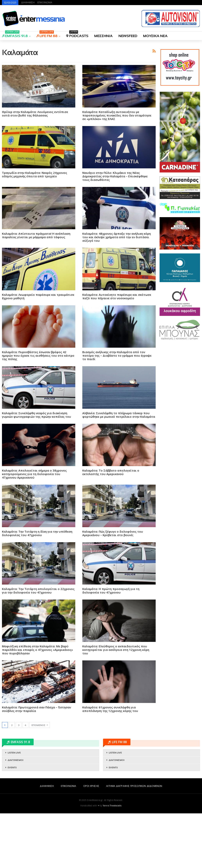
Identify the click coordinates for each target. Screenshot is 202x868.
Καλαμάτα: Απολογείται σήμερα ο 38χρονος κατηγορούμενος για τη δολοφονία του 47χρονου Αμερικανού (34, 529)
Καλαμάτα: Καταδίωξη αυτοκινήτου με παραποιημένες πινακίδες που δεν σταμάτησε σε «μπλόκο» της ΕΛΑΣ (117, 170)
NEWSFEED (128, 36)
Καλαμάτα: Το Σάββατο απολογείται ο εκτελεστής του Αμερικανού (111, 527)
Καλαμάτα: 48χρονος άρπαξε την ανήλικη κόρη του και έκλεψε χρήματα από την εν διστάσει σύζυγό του (117, 292)
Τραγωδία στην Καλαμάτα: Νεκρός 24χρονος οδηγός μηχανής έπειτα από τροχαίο (35, 229)
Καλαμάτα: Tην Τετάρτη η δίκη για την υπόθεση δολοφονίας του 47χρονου (37, 588)
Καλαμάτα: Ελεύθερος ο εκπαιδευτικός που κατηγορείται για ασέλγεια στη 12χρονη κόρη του (116, 704)
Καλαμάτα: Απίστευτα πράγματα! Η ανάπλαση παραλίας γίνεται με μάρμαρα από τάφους (36, 290)
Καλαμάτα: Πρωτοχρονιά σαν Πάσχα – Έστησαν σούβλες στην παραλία (36, 764)
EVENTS (12, 822)
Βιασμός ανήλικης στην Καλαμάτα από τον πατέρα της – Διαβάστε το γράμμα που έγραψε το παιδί (117, 410)
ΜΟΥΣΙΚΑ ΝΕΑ (155, 36)
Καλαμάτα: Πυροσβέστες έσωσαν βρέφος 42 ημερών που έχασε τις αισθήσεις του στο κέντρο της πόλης (38, 410)
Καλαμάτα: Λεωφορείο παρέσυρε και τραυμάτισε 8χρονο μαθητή (38, 351)
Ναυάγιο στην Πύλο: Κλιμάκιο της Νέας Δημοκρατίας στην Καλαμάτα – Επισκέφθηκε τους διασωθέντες (115, 231)
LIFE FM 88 (47, 35)
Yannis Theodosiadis (112, 860)
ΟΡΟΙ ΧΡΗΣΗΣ (91, 841)
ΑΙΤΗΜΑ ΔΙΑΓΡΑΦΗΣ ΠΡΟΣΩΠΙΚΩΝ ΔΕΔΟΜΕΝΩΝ (134, 841)
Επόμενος (40, 780)
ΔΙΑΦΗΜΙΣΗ (28, 2)
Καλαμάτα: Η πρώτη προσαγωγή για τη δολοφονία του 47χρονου (111, 645)
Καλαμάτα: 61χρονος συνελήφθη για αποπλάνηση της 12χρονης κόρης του (110, 764)
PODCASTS (77, 35)
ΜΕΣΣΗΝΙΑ (103, 36)
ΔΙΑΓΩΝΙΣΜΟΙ (15, 815)
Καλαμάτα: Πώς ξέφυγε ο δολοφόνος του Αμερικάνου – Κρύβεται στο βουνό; (113, 588)
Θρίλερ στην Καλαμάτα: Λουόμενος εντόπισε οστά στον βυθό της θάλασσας (35, 168)
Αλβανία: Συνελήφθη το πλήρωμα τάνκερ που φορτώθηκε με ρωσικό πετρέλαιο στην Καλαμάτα (119, 469)
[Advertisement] (79, 71)
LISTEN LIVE (14, 807)
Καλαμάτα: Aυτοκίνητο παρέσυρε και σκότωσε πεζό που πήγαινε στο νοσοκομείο (117, 351)
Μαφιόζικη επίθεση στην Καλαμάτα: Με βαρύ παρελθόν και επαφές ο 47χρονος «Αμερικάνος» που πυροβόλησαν (37, 704)
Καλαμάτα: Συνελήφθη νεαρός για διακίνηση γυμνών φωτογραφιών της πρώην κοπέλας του (36, 469)
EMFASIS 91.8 (15, 35)
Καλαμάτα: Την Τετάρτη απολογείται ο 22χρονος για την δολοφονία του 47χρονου (38, 645)
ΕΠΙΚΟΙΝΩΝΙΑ (45, 2)
